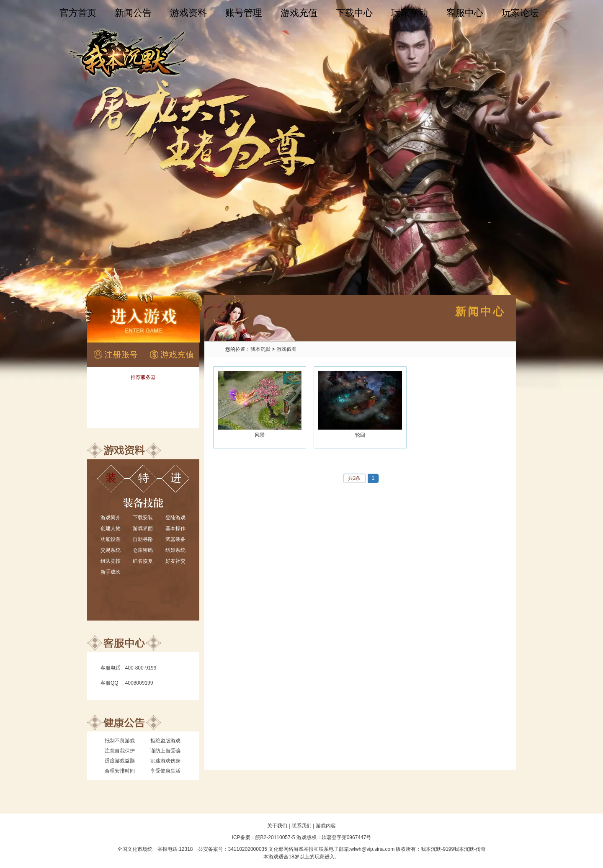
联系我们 (301, 826)
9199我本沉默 (458, 849)
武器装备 (175, 539)
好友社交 (175, 561)
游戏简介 (111, 518)
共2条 (354, 478)
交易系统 (111, 550)
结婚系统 (175, 550)
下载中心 (354, 13)
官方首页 (78, 13)
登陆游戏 (175, 518)
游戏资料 (188, 13)
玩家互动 (410, 13)
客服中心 (465, 13)
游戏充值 (299, 13)
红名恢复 (143, 561)
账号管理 (244, 13)
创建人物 (111, 528)
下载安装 (143, 518)
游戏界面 (143, 528)
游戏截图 (286, 349)
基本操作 (175, 528)
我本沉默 (260, 349)
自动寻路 (143, 539)
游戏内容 (326, 826)
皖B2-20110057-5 (275, 837)
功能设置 (111, 539)
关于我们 (277, 826)
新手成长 (111, 572)
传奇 (481, 849)
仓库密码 (143, 550)
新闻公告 (133, 13)
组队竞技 (111, 561)
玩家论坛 (520, 13)
